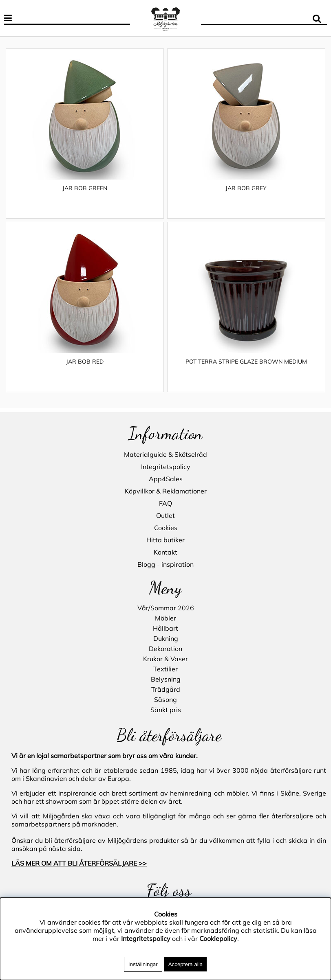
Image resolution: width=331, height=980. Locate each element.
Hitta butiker (165, 540)
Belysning (166, 679)
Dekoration (165, 649)
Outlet (165, 515)
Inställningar (143, 964)
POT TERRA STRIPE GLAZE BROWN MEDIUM (246, 362)
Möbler (165, 618)
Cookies (166, 528)
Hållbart (165, 628)
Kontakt (165, 552)
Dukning (166, 638)
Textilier (165, 669)
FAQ (165, 503)
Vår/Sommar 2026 (166, 608)
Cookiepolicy (218, 938)
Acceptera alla (185, 964)
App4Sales (166, 479)
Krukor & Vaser (165, 659)
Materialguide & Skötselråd (165, 454)
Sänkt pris (166, 710)
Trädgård (166, 689)
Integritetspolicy (166, 467)
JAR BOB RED (85, 362)
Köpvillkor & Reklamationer (166, 491)
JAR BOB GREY (246, 188)
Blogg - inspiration (165, 564)
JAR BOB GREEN (85, 188)
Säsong (165, 699)
